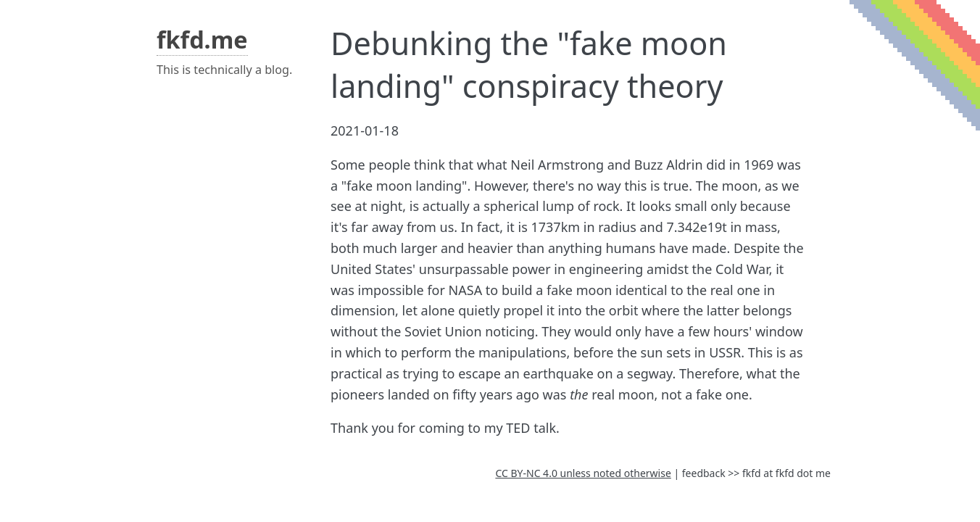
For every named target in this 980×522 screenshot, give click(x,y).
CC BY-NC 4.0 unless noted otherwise (583, 473)
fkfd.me (202, 39)
